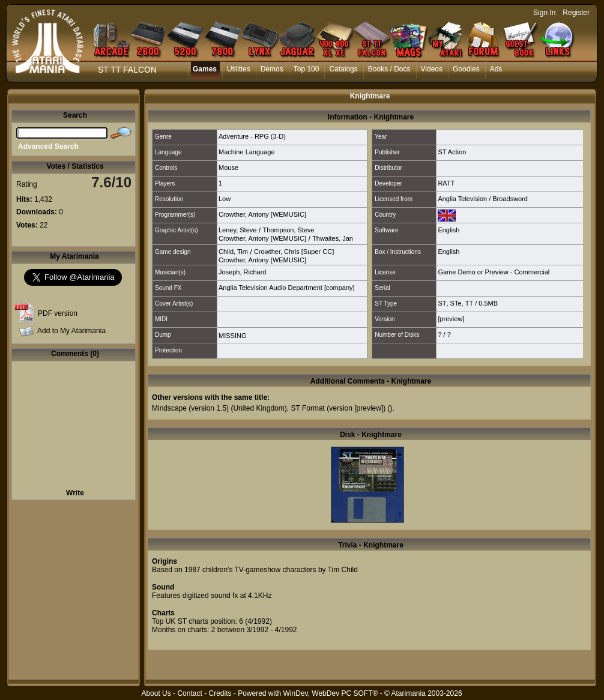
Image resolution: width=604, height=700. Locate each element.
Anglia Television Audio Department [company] (287, 288)
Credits (220, 693)
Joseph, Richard (243, 272)
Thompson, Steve (288, 230)
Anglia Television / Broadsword (483, 199)
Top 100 (307, 69)
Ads (496, 69)
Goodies (466, 69)
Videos (432, 69)
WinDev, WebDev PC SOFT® (331, 693)
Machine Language (247, 152)
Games (205, 69)
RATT (446, 183)
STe (456, 303)
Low (225, 199)
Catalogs (343, 69)
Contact (189, 693)
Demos (272, 69)
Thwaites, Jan (333, 238)
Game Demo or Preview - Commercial (494, 272)
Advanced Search (48, 146)
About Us (156, 693)
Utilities (239, 69)
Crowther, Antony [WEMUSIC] (262, 214)
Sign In (544, 13)
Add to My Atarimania (71, 331)
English (448, 230)
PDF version (58, 313)
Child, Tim (233, 252)
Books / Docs (389, 69)
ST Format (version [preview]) (338, 408)
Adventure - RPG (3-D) (252, 136)
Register (576, 13)
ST (442, 303)
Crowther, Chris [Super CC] (294, 252)
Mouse (228, 167)
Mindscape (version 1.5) (190, 408)
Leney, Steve (237, 230)
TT (469, 303)
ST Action (452, 152)
